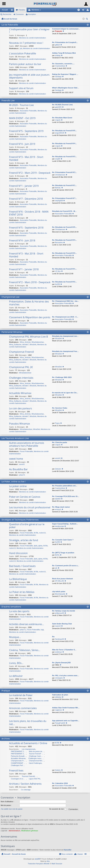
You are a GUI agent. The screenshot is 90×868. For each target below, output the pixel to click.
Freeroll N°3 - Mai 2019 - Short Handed (26, 159)
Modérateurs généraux (30, 831)
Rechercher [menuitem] (87, 19)
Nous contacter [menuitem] (67, 854)
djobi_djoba (38, 546)
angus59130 (60, 133)
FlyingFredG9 (60, 723)
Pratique (6, 691)
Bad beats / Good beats (22, 566)
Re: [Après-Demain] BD (61, 663)
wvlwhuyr (58, 652)
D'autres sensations (11, 607)
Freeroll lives (16, 771)
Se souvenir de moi (58, 809)
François (59, 31)
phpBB (37, 859)
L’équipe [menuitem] (80, 854)
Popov (57, 423)
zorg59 (58, 159)
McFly (57, 555)
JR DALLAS (60, 581)
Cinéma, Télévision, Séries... (25, 650)
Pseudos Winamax (20, 424)
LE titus (58, 271)
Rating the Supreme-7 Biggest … (65, 74)
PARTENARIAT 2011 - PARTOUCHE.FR (19, 754)
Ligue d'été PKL (35, 779)
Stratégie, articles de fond (24, 540)
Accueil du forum (10, 19)
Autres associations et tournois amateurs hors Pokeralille (27, 444)
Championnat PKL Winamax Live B (29, 337)
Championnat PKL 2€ (21, 367)
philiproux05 (60, 613)
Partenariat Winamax (12, 332)
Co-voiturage (26, 790)
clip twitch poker (59, 592)
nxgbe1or (59, 710)
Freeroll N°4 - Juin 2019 (22, 144)
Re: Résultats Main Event (62, 118)
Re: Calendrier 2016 (60, 783)
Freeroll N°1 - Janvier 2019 (24, 186)
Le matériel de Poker (21, 695)
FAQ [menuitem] (80, 10)
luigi (42, 630)
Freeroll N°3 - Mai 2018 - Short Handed (26, 255)
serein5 (22, 464)
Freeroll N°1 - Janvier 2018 (24, 269)
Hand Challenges (35, 763)
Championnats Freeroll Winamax (19, 761)
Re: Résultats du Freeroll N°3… (65, 157)
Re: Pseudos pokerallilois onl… (65, 486)
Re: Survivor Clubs (60, 408)
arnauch (58, 509)
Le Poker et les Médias (22, 592)
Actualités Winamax (20, 393)
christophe (59, 678)
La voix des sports (19, 611)
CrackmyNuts (60, 66)
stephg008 (59, 201)
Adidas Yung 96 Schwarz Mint (64, 53)
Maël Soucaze (57, 864)
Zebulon (58, 469)
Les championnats (29, 749)
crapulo (58, 120)
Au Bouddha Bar (18, 469)
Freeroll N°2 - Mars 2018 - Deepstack (30, 282)
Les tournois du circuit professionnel (30, 508)
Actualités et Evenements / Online (28, 743)
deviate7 (26, 344)
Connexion (20, 14)
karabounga (59, 526)
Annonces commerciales (23, 708)
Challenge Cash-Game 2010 (36, 756)
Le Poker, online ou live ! (14, 482)
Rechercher (7, 14)
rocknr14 (42, 533)
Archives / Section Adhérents (25, 784)
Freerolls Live (8, 100)
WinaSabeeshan (38, 342)
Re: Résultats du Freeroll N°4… (65, 143)
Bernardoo (59, 242)
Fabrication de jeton (60, 695)
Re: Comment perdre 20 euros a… (66, 566)
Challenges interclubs (21, 378)
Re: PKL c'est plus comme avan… (66, 675)
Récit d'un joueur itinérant (62, 579)
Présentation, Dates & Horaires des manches (29, 303)
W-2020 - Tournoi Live (21, 105)
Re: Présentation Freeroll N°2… (65, 172)
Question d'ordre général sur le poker (27, 526)
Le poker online (18, 486)
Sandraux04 (60, 639)
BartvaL (58, 188)
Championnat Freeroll (21, 352)
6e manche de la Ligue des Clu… (65, 393)
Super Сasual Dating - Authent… (65, 524)
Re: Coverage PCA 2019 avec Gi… (66, 496)
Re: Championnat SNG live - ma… (66, 301)
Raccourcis (12, 10)
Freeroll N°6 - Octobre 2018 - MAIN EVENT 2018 (29, 213)
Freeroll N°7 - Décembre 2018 (26, 199)
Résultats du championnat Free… (65, 351)
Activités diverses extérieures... (27, 624)
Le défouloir (16, 676)
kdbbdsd (58, 697)
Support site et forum (21, 88)
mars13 (58, 626)
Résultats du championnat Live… (65, 336)
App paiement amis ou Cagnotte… (66, 721)
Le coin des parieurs (21, 409)
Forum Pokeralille (26, 451)
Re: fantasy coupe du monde (64, 611)
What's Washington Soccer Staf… (66, 88)
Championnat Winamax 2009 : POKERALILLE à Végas (36, 761)
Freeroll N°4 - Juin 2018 (22, 241)
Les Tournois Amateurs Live (15, 438)
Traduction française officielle (39, 864)
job (21, 48)
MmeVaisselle (60, 594)
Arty (48, 861)
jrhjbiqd (58, 55)
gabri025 (58, 107)
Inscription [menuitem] (88, 10)
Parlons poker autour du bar (25, 64)
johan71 (22, 475)
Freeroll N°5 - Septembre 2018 (26, 228)
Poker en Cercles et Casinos (25, 497)
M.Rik (36, 533)
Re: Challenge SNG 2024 (62, 377)
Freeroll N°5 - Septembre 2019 (26, 131)
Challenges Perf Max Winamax (19, 765)
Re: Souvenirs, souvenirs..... (63, 64)
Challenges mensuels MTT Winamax (36, 758)
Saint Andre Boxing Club (62, 624)
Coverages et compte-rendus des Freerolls (19, 779)
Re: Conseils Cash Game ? (63, 540)
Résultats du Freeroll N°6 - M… (64, 211)
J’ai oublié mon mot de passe (12, 809)
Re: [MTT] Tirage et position (63, 553)
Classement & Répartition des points (30, 317)
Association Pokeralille (28, 111)
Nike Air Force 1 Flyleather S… (64, 650)
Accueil (5, 10)
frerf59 (57, 284)
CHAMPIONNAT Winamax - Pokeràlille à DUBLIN (19, 763)
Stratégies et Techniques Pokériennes (20, 520)
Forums (22, 10)
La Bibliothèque (18, 579)
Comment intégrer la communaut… (66, 29)
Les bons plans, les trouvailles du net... (28, 723)
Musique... (15, 637)
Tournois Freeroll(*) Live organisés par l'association (29, 776)
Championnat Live (10, 297)
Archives (6, 739)
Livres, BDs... (16, 663)
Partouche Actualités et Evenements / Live (19, 756)
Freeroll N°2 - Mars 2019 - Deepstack (30, 173)
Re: (54, 637)
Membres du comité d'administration (32, 38)
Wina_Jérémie (25, 342)
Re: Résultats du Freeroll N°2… (65, 253)
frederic (58, 770)
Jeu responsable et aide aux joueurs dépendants (29, 76)
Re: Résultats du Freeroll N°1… (65, 185)
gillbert (57, 45)
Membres (35, 10)
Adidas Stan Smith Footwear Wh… (66, 708)
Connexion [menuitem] (84, 10)
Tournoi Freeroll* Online (36, 754)
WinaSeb (33, 344)
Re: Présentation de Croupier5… (65, 42)
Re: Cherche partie (60, 442)
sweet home (16, 459)
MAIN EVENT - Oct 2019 (22, 118)
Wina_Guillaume (15, 344)
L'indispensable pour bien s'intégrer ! (29, 31)
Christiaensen (60, 175)
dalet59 (58, 499)
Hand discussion (18, 553)
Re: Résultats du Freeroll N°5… (65, 131)
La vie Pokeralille (10, 25)
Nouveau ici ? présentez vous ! (26, 43)
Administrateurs (14, 831)
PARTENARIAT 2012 (19, 751)
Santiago (58, 77)
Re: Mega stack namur (61, 507)
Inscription (32, 14)
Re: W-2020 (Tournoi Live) (62, 105)
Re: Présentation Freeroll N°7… (65, 198)
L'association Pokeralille (23, 54)
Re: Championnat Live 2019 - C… (65, 317)
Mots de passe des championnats (36, 751)
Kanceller (68, 850)
